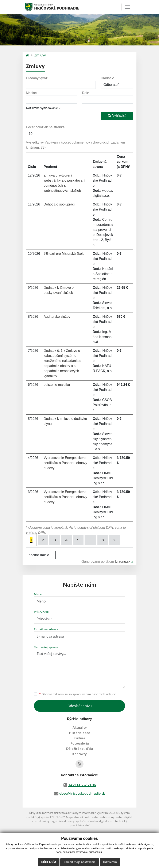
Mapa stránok (75, 817)
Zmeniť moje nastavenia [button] (80, 862)
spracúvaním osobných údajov (94, 694)
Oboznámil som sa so (77, 694)
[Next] (114, 540)
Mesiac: (32, 93)
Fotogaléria (80, 743)
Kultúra (79, 738)
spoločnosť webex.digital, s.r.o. (95, 821)
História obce (80, 733)
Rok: (86, 93)
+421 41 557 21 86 (82, 785)
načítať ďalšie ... (41, 555)
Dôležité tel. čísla (80, 749)
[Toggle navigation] (127, 7)
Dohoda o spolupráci (59, 204)
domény (44, 821)
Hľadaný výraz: (37, 78)
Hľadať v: (108, 78)
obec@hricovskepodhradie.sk (82, 794)
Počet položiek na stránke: (46, 127)
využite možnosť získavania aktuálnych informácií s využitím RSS (71, 813)
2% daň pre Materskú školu (64, 254)
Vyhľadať (117, 116)
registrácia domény (63, 821)
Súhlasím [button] (49, 862)
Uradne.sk (123, 562)
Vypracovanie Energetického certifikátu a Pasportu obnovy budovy (65, 463)
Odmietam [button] (110, 862)
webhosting (107, 817)
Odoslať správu (80, 706)
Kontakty (79, 754)
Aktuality (80, 728)
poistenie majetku (57, 385)
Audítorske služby (57, 317)
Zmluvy (40, 55)
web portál (92, 817)
